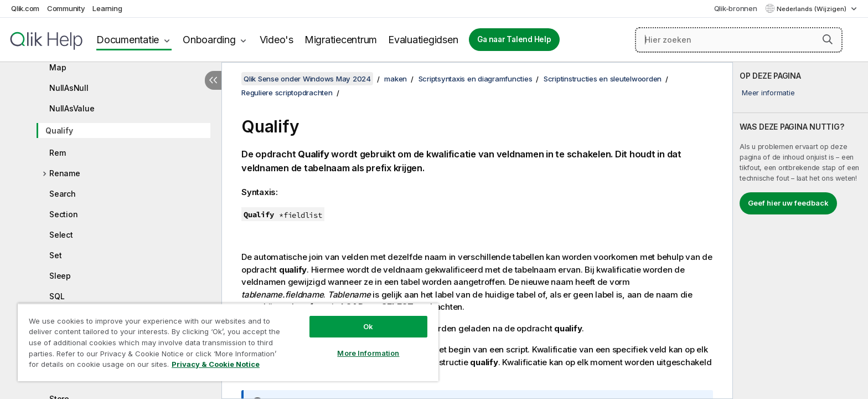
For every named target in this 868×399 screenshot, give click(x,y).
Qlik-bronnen (736, 8)
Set (55, 255)
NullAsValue (72, 108)
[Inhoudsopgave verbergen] (213, 80)
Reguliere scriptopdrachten (287, 93)
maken (396, 79)
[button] (828, 39)
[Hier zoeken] (739, 40)
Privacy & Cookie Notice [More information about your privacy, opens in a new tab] (216, 364)
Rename (65, 173)
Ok (368, 326)
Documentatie (128, 40)
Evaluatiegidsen (423, 40)
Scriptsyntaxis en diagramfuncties (476, 79)
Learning (107, 8)
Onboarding (209, 40)
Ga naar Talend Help (514, 39)
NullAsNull (69, 88)
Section (63, 214)
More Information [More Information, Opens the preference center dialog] (368, 353)
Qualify (59, 131)
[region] (228, 342)
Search (63, 194)
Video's (277, 40)
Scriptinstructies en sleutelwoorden (603, 79)
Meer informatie (768, 93)
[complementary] (800, 231)
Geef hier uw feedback (788, 203)
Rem (57, 153)
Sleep (60, 276)
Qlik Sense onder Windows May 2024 (307, 79)
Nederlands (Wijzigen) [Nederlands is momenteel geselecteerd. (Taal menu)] (812, 9)
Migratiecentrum (341, 40)
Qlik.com (25, 8)
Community (66, 8)
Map (58, 67)
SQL (57, 296)
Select (61, 235)
